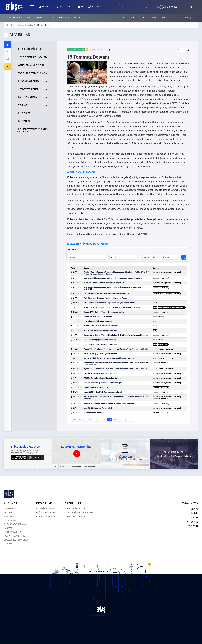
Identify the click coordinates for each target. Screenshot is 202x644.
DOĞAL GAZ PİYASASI (37, 18)
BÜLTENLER (24, 113)
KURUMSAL (12, 503)
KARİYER (8, 528)
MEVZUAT (77, 18)
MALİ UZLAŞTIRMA (28, 97)
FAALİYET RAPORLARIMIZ (16, 536)
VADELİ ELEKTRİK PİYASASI (32, 73)
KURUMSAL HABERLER (75, 508)
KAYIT (29, 81)
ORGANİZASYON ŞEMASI (15, 524)
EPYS (154, 18)
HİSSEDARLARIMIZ (12, 532)
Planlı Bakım (159, 317)
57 (126, 420)
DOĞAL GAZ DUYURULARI (76, 516)
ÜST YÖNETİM (10, 520)
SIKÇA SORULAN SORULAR (16, 540)
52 (99, 420)
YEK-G (164, 18)
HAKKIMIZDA (10, 508)
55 (115, 420)
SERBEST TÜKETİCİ (28, 89)
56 (121, 420)
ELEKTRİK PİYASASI (15, 18)
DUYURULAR (24, 121)
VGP (186, 18)
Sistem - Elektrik (166, 349)
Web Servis (163, 344)
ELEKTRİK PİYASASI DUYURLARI (79, 512)
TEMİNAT (23, 105)
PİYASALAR (44, 503)
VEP (144, 18)
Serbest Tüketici (161, 278)
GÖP (122, 18)
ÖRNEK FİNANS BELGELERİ (32, 65)
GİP (133, 18)
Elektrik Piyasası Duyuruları (22, 25)
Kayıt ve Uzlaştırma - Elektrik (167, 272)
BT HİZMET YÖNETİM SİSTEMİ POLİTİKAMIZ (33, 130)
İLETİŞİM (8, 544)
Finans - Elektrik (161, 413)
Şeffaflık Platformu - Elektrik (167, 294)
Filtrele (128, 250)
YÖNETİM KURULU (12, 516)
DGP (155, 326)
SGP (175, 18)
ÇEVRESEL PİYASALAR (59, 18)
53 (104, 420)
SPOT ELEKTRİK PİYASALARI (33, 57)
